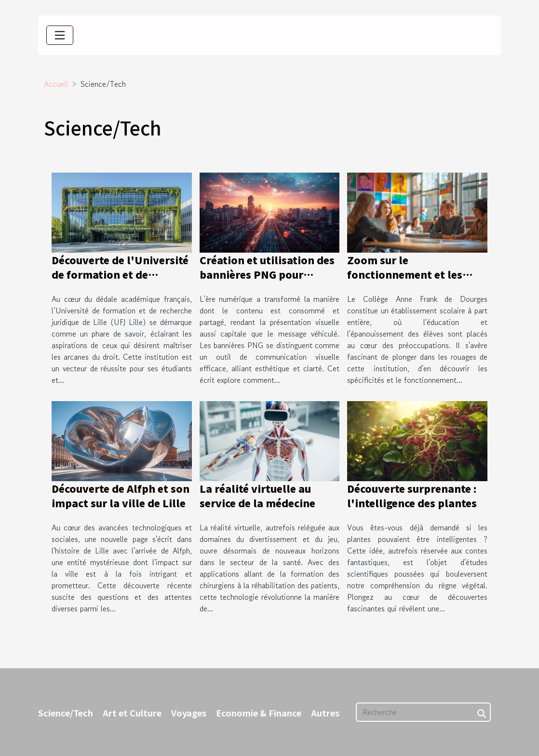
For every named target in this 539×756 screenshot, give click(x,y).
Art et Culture (132, 713)
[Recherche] (423, 712)
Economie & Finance (259, 713)
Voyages (189, 713)
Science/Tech (66, 713)
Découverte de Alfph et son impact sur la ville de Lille (121, 496)
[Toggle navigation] (60, 35)
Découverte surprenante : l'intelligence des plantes (412, 496)
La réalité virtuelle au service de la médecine (257, 496)
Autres (325, 713)
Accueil (56, 84)
